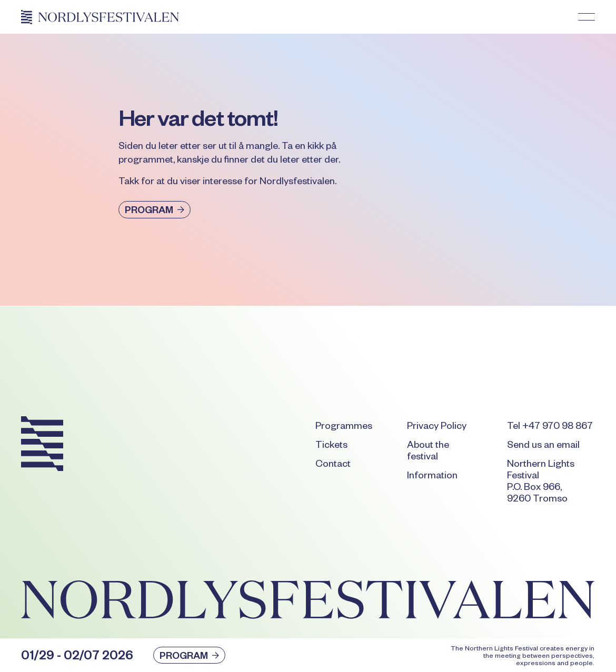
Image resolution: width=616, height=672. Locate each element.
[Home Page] (100, 17)
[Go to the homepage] (42, 445)
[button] (587, 17)
